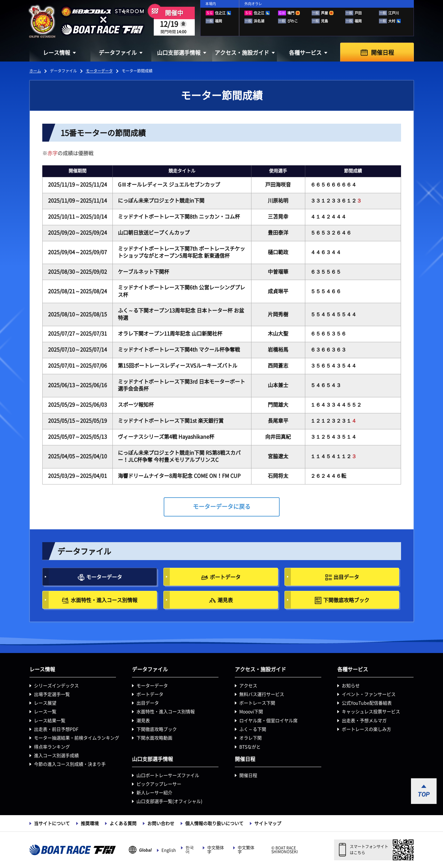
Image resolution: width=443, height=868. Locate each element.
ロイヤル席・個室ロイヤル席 (268, 721)
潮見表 (225, 600)
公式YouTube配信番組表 (367, 703)
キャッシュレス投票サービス (371, 712)
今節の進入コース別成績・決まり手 (70, 764)
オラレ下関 (250, 738)
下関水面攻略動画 (154, 738)
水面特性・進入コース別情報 (104, 600)
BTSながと (250, 747)
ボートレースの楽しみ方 (366, 729)
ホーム (35, 71)
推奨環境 (90, 823)
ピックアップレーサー (159, 784)
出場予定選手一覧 (52, 694)
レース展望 (45, 703)
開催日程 (382, 53)
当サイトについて (52, 823)
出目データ (346, 577)
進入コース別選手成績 (56, 756)
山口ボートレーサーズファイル (168, 775)
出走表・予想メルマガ (364, 721)
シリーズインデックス (56, 686)
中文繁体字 (246, 850)
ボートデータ (225, 577)
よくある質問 (123, 823)
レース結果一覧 (50, 721)
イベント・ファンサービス (369, 694)
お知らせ (351, 686)
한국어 (190, 850)
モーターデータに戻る (222, 507)
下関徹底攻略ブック (346, 600)
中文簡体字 (216, 850)
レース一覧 (45, 712)
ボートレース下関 (257, 703)
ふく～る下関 (253, 729)
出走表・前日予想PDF (56, 729)
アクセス (248, 686)
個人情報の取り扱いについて (214, 823)
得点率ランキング (52, 747)
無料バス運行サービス (262, 694)
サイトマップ (268, 823)
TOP (424, 794)
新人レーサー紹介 (154, 793)
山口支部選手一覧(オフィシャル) (169, 801)
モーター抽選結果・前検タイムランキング (77, 738)
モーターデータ (99, 71)
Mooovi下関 (251, 712)
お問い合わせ (161, 823)
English (169, 850)
